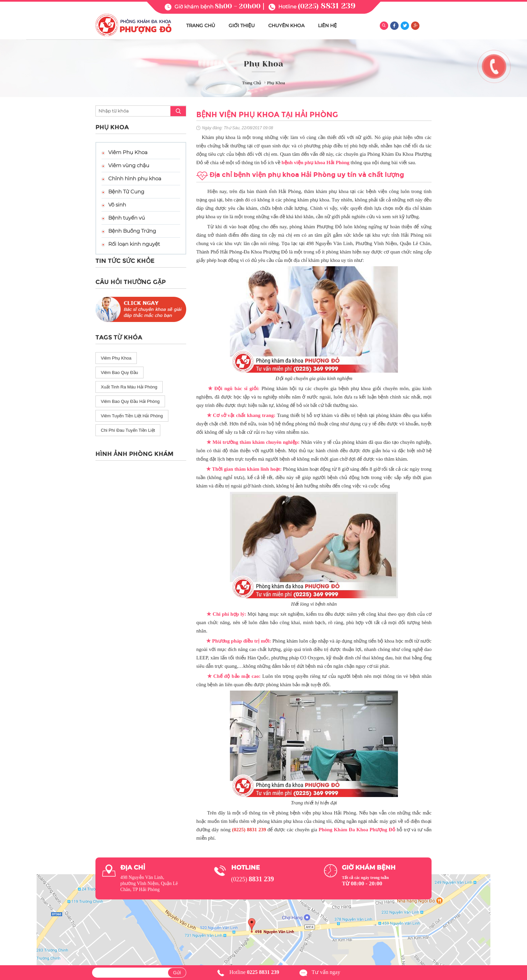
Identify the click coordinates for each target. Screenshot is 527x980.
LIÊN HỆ (327, 26)
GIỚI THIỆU (242, 26)
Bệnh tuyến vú (127, 218)
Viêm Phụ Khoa (128, 152)
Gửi (177, 973)
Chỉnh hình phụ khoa (135, 178)
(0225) (327, 6)
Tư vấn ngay (326, 972)
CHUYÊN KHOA (286, 26)
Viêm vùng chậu (129, 165)
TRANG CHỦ (201, 26)
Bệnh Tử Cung (126, 192)
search (178, 111)
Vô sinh (117, 205)
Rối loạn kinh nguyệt (134, 244)
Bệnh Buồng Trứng (132, 231)
